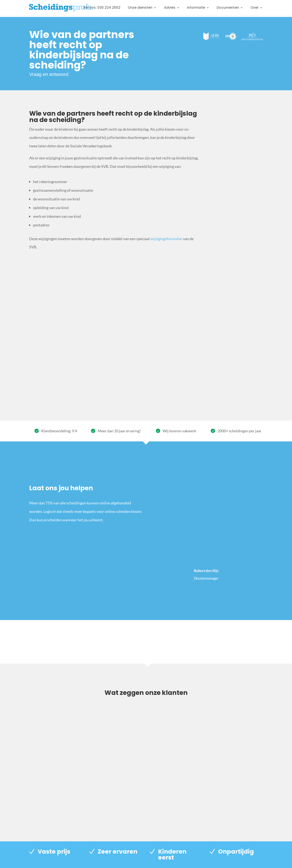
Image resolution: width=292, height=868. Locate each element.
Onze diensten (140, 8)
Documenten (228, 8)
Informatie (196, 8)
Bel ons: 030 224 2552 (102, 8)
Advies (170, 8)
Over (255, 8)
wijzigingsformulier (166, 239)
